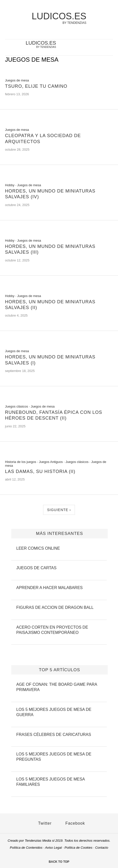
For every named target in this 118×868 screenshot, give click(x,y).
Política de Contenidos (26, 848)
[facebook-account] (102, 48)
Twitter (42, 823)
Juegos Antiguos (51, 462)
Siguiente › (59, 510)
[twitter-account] (93, 48)
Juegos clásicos (17, 406)
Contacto (102, 848)
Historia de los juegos (21, 462)
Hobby (10, 185)
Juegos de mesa (17, 80)
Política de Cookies (79, 848)
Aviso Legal (53, 848)
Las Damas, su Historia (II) (40, 471)
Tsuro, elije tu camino (36, 86)
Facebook (73, 823)
